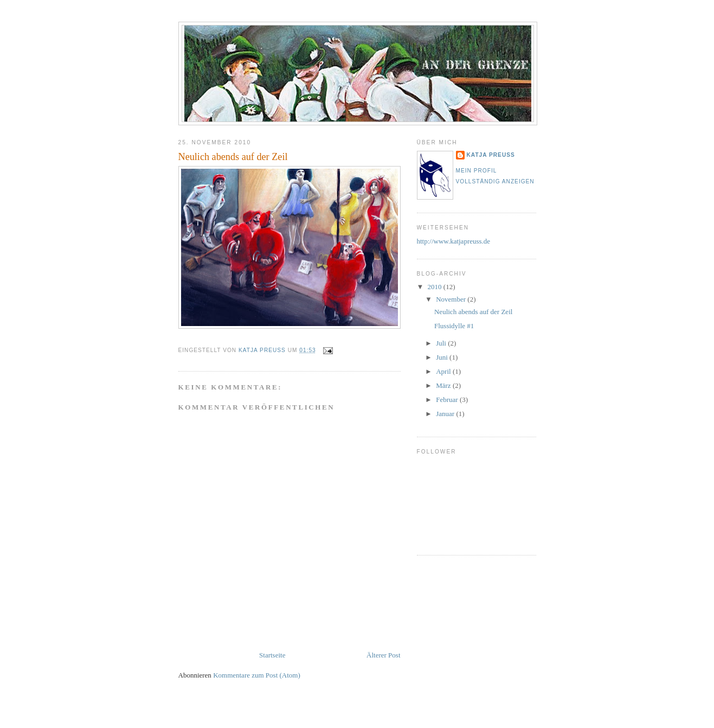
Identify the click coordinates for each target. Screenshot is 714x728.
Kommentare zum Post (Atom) (257, 675)
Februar (448, 400)
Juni (443, 357)
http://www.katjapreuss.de (454, 241)
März (444, 385)
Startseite (272, 655)
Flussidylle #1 (454, 326)
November (452, 299)
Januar (446, 414)
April (444, 371)
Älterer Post (383, 655)
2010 (436, 287)
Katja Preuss (491, 155)
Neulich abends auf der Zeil (473, 312)
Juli (442, 343)
